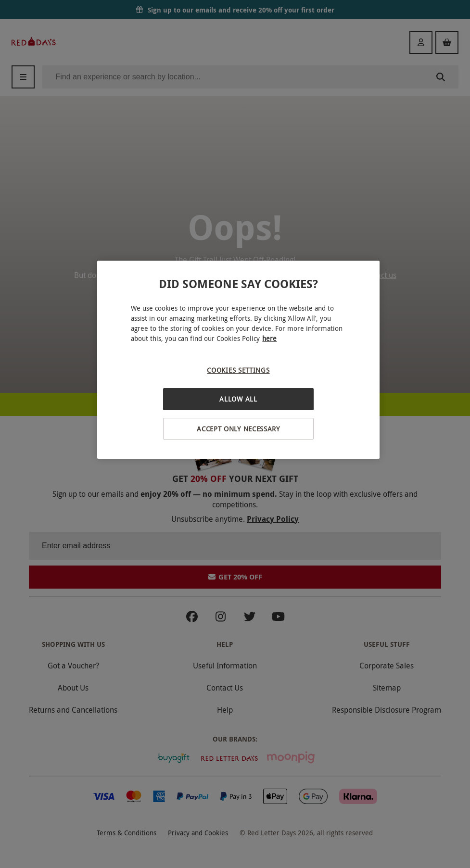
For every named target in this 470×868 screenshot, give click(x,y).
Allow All (238, 399)
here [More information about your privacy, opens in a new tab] (269, 338)
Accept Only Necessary (238, 429)
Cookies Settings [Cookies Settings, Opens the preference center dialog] (238, 370)
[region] (238, 360)
